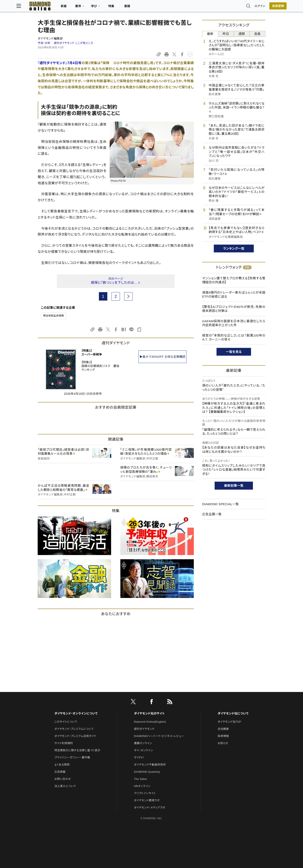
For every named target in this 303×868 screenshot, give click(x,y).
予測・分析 (44, 43)
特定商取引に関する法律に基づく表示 (77, 750)
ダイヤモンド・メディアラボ (150, 808)
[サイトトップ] (57, 7)
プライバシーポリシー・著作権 (72, 757)
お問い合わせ (62, 779)
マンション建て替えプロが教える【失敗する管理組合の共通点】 (234, 280)
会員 (257, 34)
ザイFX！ (139, 757)
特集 (133, 8)
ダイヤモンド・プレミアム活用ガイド (75, 736)
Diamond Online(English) (150, 722)
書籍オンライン (143, 743)
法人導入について (65, 786)
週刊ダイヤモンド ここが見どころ (74, 43)
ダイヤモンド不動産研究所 (150, 765)
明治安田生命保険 (54, 316)
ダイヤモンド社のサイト (149, 713)
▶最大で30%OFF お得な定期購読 (162, 357)
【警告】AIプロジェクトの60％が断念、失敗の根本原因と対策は (234, 309)
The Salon (141, 779)
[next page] (128, 296)
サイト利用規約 (64, 743)
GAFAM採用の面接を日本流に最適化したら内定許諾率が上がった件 (234, 323)
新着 (85, 8)
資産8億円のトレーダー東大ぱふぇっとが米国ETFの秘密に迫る (234, 295)
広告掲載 (60, 772)
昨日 (226, 34)
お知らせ (223, 743)
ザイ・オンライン (144, 750)
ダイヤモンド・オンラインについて (76, 713)
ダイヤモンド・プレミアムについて (74, 729)
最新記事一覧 (234, 486)
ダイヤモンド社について (233, 713)
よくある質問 (62, 765)
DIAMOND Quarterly (147, 772)
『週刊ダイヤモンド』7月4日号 (60, 63)
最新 (210, 34)
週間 (242, 34)
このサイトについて (66, 722)
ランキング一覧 (234, 248)
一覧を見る (234, 352)
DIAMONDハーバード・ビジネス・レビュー (159, 736)
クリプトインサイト (145, 793)
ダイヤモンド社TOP (229, 722)
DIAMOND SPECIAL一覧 (221, 504)
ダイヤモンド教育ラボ (147, 800)
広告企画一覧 (212, 514)
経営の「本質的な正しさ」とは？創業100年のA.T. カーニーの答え (234, 337)
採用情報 (223, 736)
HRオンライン (142, 786)
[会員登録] (257, 7)
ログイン (239, 7)
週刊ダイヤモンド (144, 729)
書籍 (148, 8)
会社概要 (223, 729)
